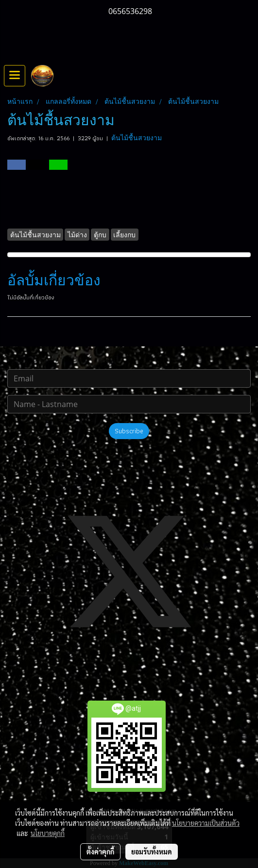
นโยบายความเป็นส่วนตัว (206, 823)
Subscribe (129, 431)
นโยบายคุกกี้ (48, 833)
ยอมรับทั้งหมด (152, 852)
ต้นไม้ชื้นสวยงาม (137, 138)
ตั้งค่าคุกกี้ (100, 852)
